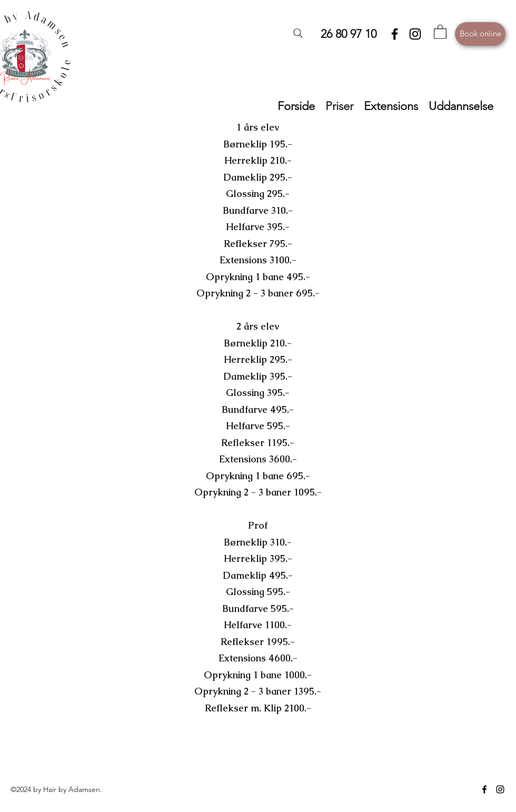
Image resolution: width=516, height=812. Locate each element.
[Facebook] (395, 34)
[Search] (298, 33)
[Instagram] (415, 34)
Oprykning (229, 277)
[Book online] (480, 34)
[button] (440, 31)
